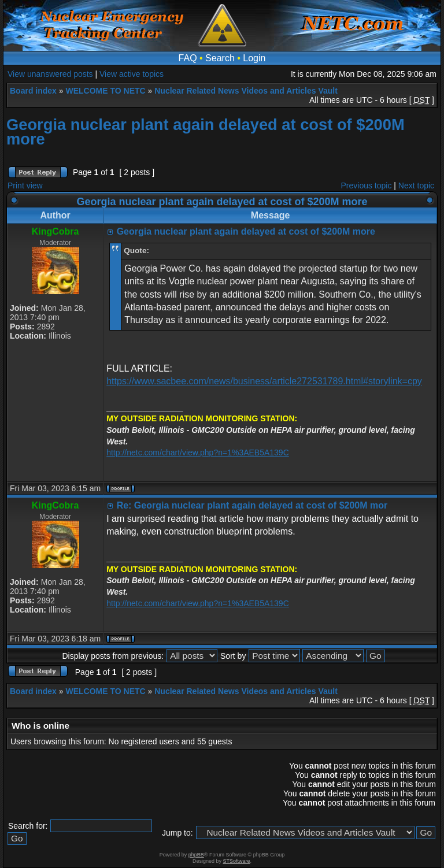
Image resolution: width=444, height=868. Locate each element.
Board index (33, 91)
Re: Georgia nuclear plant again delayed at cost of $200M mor (252, 505)
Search (220, 58)
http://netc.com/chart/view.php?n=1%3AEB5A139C (198, 452)
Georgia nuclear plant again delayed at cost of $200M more (206, 132)
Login (254, 58)
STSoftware (237, 861)
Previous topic (367, 186)
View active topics (132, 74)
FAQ (188, 58)
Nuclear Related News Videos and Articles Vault (246, 91)
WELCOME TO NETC (105, 91)
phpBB (196, 855)
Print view (25, 186)
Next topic (416, 186)
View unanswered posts (50, 74)
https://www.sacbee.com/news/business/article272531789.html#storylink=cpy (264, 381)
